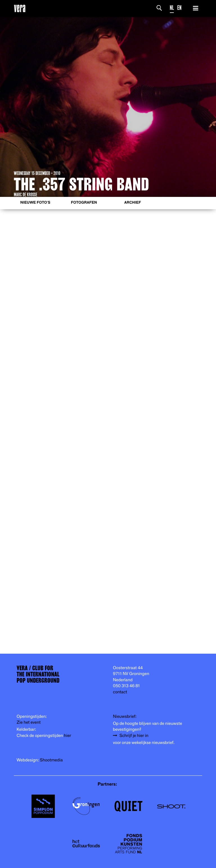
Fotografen (84, 203)
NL (172, 8)
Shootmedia (51, 760)
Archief (133, 203)
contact (120, 692)
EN (179, 8)
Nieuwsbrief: (125, 717)
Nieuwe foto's (35, 203)
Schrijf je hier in (134, 736)
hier (67, 736)
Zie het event (29, 722)
